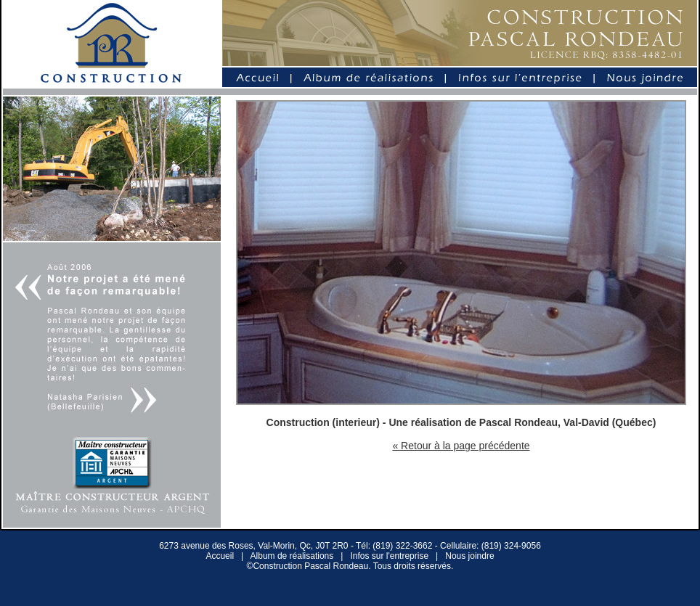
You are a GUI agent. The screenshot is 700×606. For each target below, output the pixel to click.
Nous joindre (469, 556)
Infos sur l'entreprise (389, 556)
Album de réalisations (292, 556)
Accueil (220, 556)
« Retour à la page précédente (461, 446)
